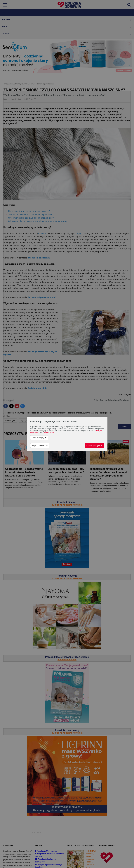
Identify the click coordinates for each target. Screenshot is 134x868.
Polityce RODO (49, 433)
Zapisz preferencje (40, 445)
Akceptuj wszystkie (94, 445)
